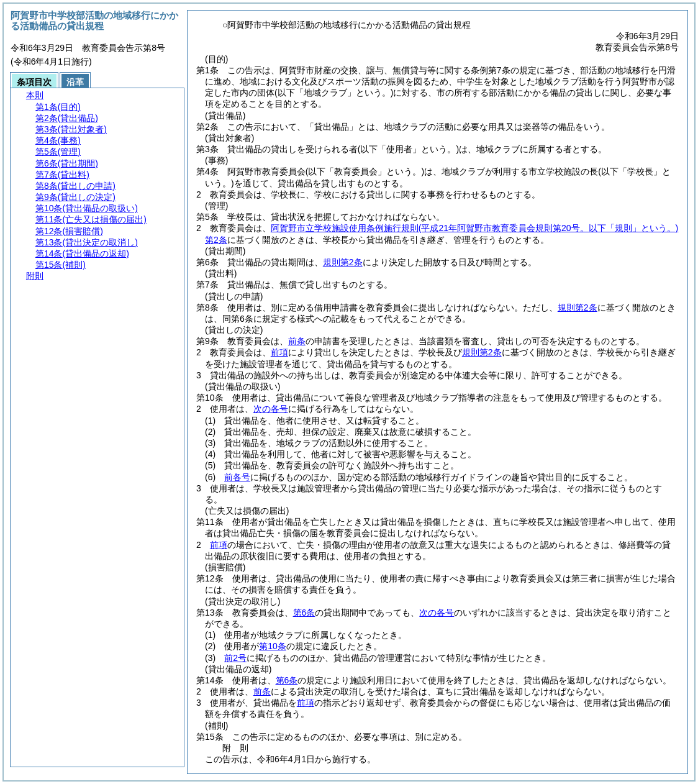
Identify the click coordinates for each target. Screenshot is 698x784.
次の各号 (271, 409)
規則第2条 (343, 262)
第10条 (273, 646)
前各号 (237, 477)
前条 (297, 341)
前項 (279, 352)
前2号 (235, 658)
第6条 (304, 613)
